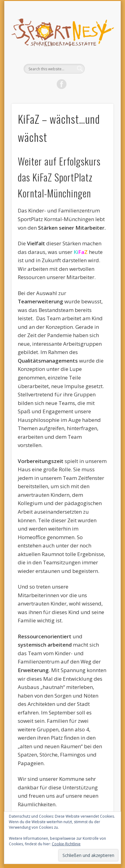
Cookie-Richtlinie (66, 844)
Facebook (62, 84)
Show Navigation (98, 55)
